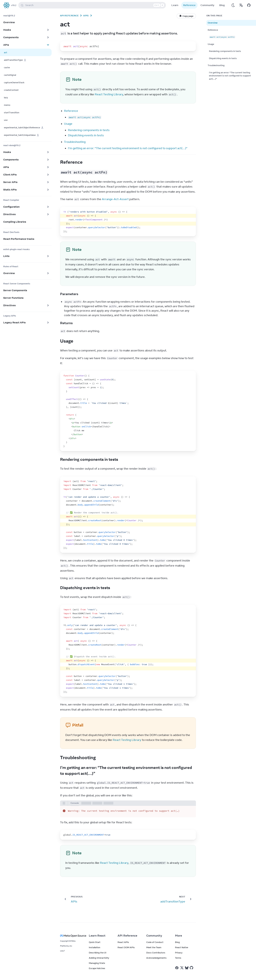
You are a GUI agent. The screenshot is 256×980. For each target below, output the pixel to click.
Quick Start (95, 942)
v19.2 (14, 5)
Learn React (97, 936)
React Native (182, 947)
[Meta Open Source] (71, 936)
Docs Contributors (156, 953)
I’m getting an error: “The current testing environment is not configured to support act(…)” (128, 148)
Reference (189, 5)
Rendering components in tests (89, 130)
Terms (178, 958)
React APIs (123, 942)
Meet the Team (154, 947)
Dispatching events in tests (86, 135)
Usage (68, 124)
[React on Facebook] (177, 968)
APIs (86, 16)
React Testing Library (109, 94)
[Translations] (241, 5)
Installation (95, 947)
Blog (222, 5)
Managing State (97, 963)
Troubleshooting (75, 142)
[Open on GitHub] (249, 5)
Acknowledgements (156, 958)
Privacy (179, 953)
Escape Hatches (97, 968)
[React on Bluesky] (187, 968)
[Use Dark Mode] (233, 5)
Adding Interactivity (99, 958)
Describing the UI (98, 953)
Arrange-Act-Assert (115, 199)
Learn (175, 5)
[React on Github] (192, 968)
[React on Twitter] (182, 968)
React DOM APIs (126, 947)
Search (93, 5)
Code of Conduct (155, 942)
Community (207, 5)
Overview (213, 23)
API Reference (69, 16)
